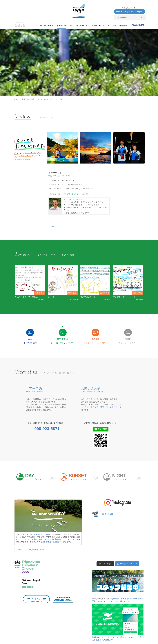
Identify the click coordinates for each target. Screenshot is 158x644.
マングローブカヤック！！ (124, 297)
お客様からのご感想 (27, 99)
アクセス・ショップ (100, 26)
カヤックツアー (46, 26)
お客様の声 (61, 26)
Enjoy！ (51, 297)
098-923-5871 (138, 25)
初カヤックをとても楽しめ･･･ (28, 297)
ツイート (52, 227)
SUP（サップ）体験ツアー (44, 534)
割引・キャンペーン (78, 26)
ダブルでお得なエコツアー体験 (54, 542)
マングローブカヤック (44, 99)
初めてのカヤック (88, 297)
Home (16, 99)
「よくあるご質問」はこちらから (103, 407)
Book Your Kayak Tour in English (130, 12)
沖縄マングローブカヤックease (31, 550)
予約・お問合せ (120, 26)
